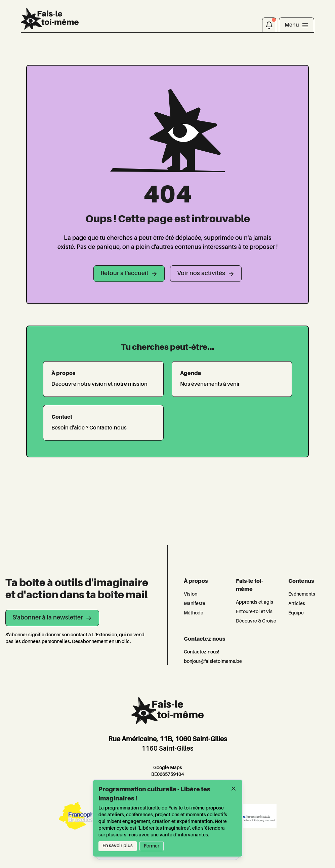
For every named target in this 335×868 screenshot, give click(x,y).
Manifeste (195, 604)
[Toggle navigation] (297, 25)
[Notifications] (269, 25)
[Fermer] (234, 789)
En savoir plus (118, 846)
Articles (297, 604)
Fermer (152, 846)
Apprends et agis (255, 602)
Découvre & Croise (256, 621)
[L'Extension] (50, 19)
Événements (302, 594)
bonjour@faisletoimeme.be (213, 662)
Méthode (194, 613)
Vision (191, 594)
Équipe (296, 613)
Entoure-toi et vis (254, 612)
